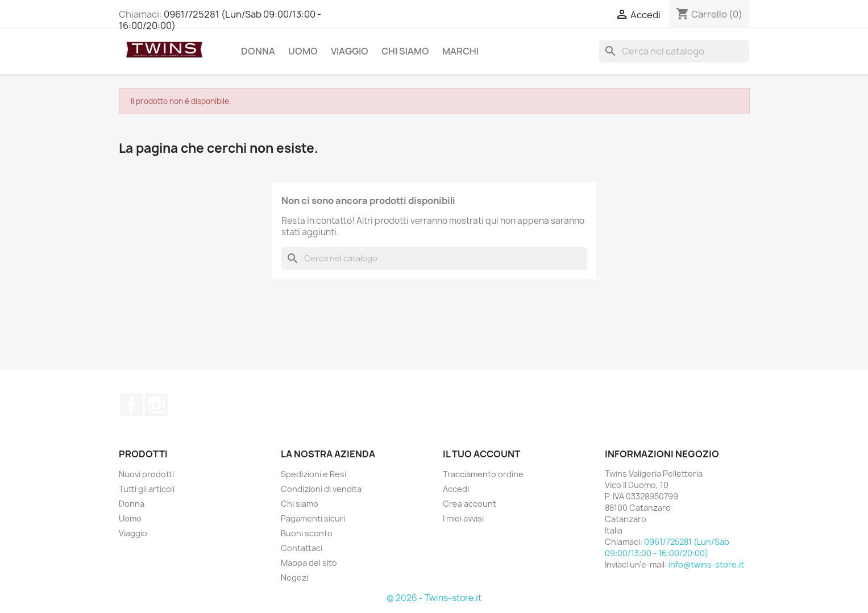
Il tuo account (481, 454)
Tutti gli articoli (147, 489)
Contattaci (302, 548)
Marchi (460, 51)
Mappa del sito (309, 563)
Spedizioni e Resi (313, 474)
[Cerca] (674, 51)
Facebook (131, 405)
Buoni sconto (307, 533)
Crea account (470, 504)
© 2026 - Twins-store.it (434, 598)
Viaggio (350, 51)
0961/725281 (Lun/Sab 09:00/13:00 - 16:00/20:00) (220, 20)
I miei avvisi (463, 518)
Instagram (156, 405)
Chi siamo (405, 51)
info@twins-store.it (706, 564)
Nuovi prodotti (146, 474)
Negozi (294, 577)
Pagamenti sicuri (313, 518)
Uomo (303, 51)
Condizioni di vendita (321, 489)
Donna (258, 51)
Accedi (456, 489)
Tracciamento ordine (483, 474)
